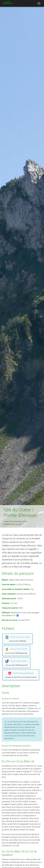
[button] (18, 615)
